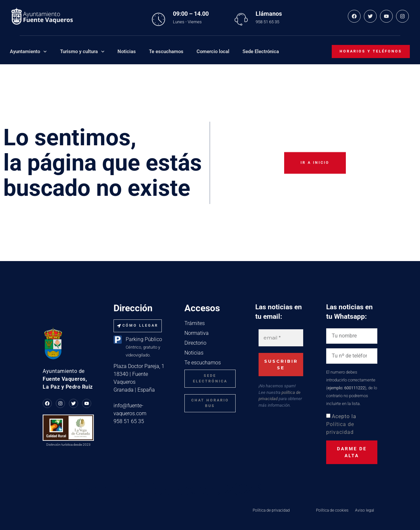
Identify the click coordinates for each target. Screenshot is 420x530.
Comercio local (213, 51)
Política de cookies (332, 510)
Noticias (127, 51)
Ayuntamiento (28, 52)
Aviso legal (365, 510)
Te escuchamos (166, 51)
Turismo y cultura (82, 52)
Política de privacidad (271, 510)
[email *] (281, 338)
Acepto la (341, 424)
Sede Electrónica (261, 51)
